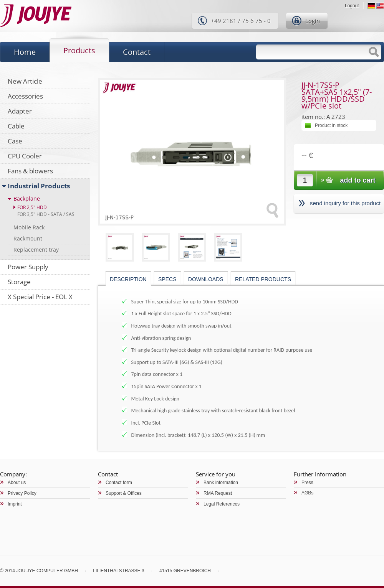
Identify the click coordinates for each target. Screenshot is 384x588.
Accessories (25, 96)
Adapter (20, 111)
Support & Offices (124, 493)
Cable (16, 126)
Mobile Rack (29, 227)
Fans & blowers (30, 171)
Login (313, 21)
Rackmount (28, 238)
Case (15, 141)
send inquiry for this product (345, 203)
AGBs (307, 493)
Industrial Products (39, 186)
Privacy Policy (22, 493)
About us (17, 483)
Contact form (119, 483)
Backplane (27, 198)
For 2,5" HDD (32, 207)
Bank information (221, 483)
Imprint (15, 504)
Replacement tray (36, 250)
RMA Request (218, 493)
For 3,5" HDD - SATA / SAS (46, 214)
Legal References (222, 504)
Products (79, 50)
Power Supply (28, 267)
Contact (137, 52)
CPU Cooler (25, 156)
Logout (352, 6)
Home (25, 52)
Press (307, 483)
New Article (25, 81)
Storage (19, 282)
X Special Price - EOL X (40, 297)
